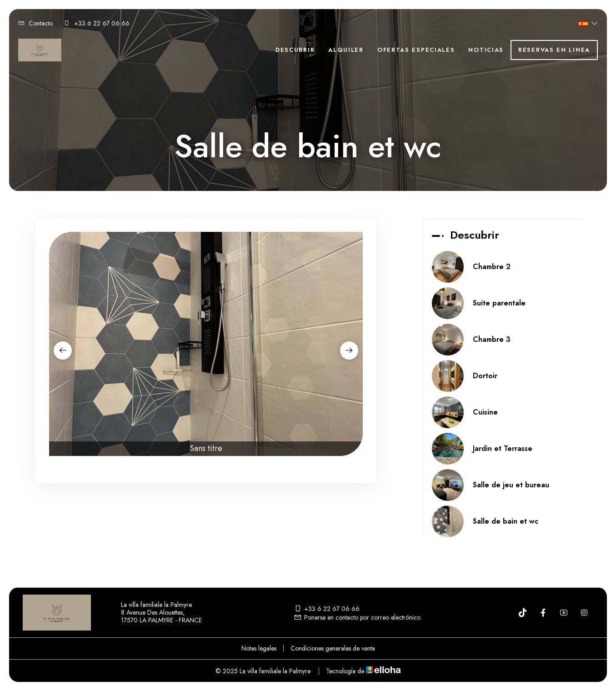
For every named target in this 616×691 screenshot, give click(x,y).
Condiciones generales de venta (333, 648)
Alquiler (346, 50)
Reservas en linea (554, 50)
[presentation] (63, 351)
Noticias (486, 50)
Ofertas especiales (416, 50)
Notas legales (259, 648)
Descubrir (295, 50)
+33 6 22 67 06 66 (327, 609)
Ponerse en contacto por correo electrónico (357, 617)
